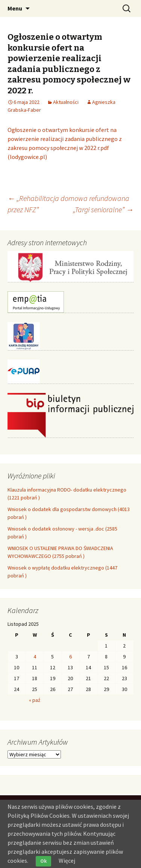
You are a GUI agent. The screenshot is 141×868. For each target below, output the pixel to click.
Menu (15, 8)
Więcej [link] (67, 861)
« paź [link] (35, 700)
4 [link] (35, 657)
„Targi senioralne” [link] (103, 209)
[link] (23, 102)
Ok (43, 861)
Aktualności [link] (66, 102)
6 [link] (70, 657)
